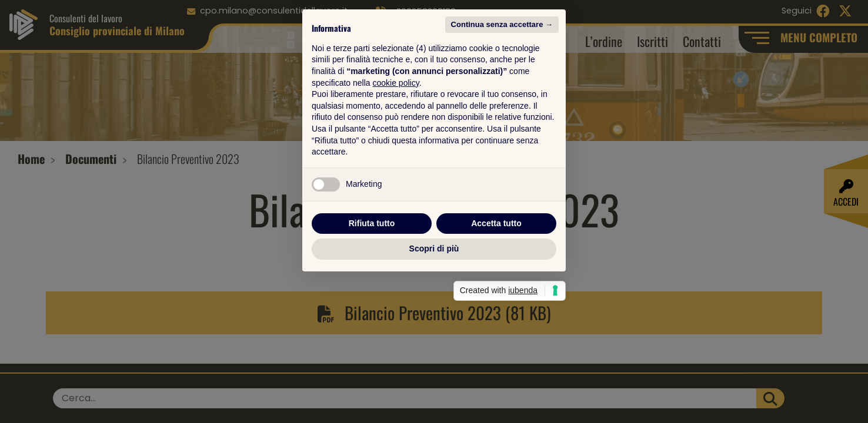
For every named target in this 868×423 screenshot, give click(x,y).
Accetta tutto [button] (496, 294)
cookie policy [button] (396, 154)
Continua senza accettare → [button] (502, 95)
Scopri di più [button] (434, 320)
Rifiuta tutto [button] (372, 294)
